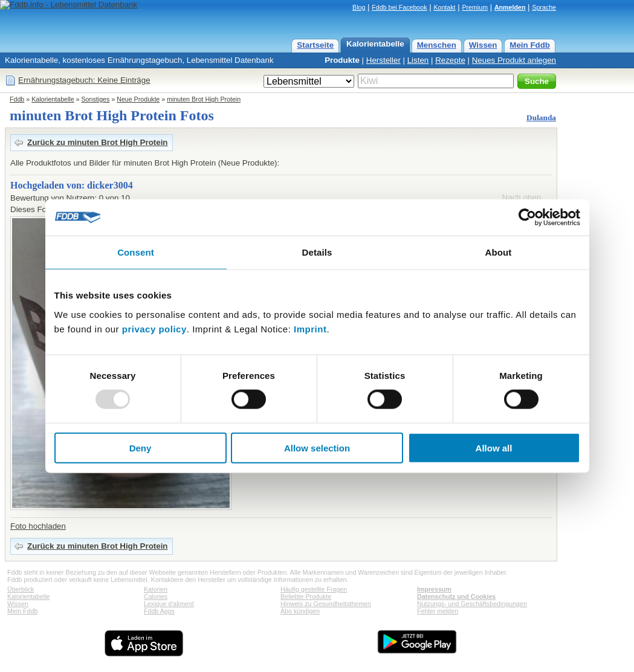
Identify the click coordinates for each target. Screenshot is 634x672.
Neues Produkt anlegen (514, 60)
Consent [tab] (136, 252)
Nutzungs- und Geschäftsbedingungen (472, 604)
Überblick (21, 589)
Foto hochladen (38, 526)
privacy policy (154, 328)
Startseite (315, 45)
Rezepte (450, 60)
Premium (475, 7)
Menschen (437, 45)
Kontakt (444, 7)
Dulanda (541, 118)
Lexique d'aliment (169, 604)
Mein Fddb (530, 45)
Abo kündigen (300, 611)
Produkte (342, 60)
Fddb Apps (159, 611)
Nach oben (522, 197)
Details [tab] (317, 252)
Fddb (17, 99)
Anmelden (510, 7)
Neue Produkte (138, 99)
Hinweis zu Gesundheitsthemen (326, 604)
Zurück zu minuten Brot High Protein (98, 142)
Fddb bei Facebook (399, 7)
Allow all (494, 447)
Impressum (434, 589)
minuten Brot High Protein (204, 99)
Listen (418, 60)
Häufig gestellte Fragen (314, 589)
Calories (156, 596)
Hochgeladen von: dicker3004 (72, 185)
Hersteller (383, 60)
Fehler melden (438, 611)
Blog (359, 7)
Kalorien (156, 589)
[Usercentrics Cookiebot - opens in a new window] (527, 218)
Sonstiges (96, 99)
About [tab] (499, 252)
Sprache (544, 7)
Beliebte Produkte (306, 596)
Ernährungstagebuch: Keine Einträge (84, 80)
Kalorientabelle (375, 44)
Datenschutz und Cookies (456, 596)
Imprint (310, 328)
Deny (141, 447)
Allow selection (317, 447)
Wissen (483, 45)
